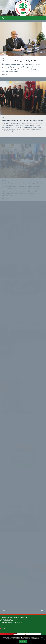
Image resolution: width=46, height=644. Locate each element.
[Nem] (44, 640)
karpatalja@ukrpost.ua (19, 622)
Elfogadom (23, 641)
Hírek (3, 58)
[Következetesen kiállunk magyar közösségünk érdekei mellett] (23, 39)
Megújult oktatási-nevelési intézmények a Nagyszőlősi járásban (23, 125)
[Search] (3, 18)
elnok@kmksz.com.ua (8, 622)
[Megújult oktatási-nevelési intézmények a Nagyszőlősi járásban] (23, 103)
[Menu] (42, 18)
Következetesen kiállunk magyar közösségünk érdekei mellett (22, 61)
